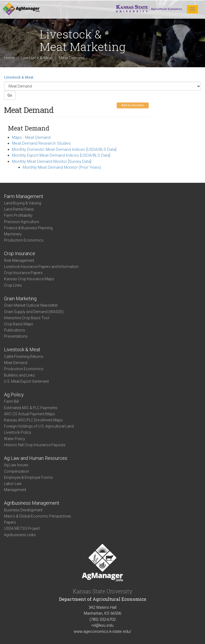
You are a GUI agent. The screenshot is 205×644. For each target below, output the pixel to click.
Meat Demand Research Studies (41, 143)
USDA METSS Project (22, 528)
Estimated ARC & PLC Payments (31, 408)
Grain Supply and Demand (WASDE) (34, 312)
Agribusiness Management (32, 503)
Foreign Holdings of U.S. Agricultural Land (39, 426)
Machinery (13, 234)
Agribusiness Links (20, 535)
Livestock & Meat (37, 58)
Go (10, 95)
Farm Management (24, 196)
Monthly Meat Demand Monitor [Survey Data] (52, 161)
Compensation (17, 471)
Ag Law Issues (16, 465)
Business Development (23, 510)
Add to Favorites (133, 105)
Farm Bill (11, 401)
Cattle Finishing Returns (24, 357)
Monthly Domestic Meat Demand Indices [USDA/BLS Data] (64, 149)
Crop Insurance (20, 253)
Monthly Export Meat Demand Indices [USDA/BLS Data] (61, 155)
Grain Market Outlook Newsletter (31, 305)
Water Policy (15, 439)
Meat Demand (16, 363)
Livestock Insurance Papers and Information (41, 267)
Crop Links (13, 285)
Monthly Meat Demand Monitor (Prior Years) (62, 167)
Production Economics (24, 240)
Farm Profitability (18, 215)
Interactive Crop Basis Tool (27, 318)
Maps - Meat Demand (31, 137)
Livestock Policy (18, 432)
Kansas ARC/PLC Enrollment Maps (33, 420)
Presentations (16, 336)
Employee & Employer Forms (28, 477)
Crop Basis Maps (19, 324)
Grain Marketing (20, 299)
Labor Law (13, 484)
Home (9, 58)
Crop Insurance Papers (23, 273)
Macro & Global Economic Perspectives (38, 516)
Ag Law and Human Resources (36, 458)
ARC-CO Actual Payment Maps (29, 414)
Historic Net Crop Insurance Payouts (35, 445)
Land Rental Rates (19, 209)
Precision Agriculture (21, 222)
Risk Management (19, 260)
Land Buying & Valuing (23, 203)
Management (15, 490)
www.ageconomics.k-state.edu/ (102, 631)
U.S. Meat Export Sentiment (26, 381)
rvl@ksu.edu (102, 625)
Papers (10, 522)
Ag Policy (14, 395)
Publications (15, 330)
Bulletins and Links (19, 375)
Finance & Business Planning (28, 228)
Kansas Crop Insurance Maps (29, 279)
